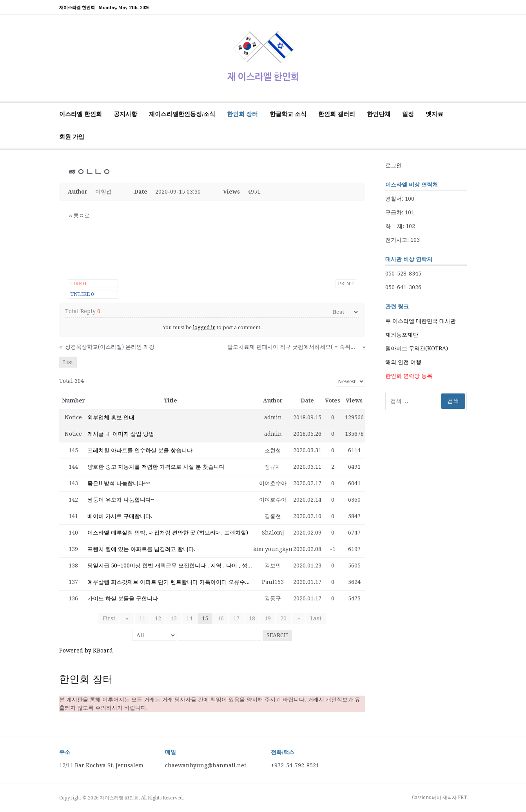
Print (346, 284)
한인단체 (379, 114)
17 (236, 618)
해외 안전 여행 (403, 362)
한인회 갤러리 (337, 114)
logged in (204, 327)
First (111, 618)
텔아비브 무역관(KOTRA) (417, 348)
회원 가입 (72, 137)
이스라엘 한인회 (81, 114)
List (68, 362)
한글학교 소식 (288, 114)
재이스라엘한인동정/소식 (182, 114)
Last (314, 618)
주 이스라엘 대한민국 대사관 (421, 321)
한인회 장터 (242, 114)
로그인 (394, 165)
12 (158, 618)
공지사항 (125, 114)
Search (277, 635)
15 (205, 618)
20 (283, 618)
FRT (462, 797)
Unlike (82, 294)
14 (189, 618)
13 (174, 618)
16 (221, 618)
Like (78, 284)
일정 (408, 114)
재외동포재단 (402, 335)
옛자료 (434, 114)
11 (142, 618)
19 (268, 618)
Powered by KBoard (86, 651)
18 (252, 618)
